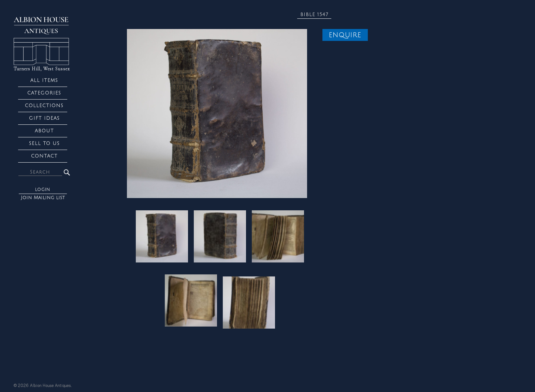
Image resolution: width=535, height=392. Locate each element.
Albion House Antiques (50, 386)
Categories (44, 93)
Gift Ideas (44, 118)
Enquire (345, 35)
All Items (44, 80)
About (44, 131)
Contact (44, 156)
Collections (44, 105)
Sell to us (44, 143)
